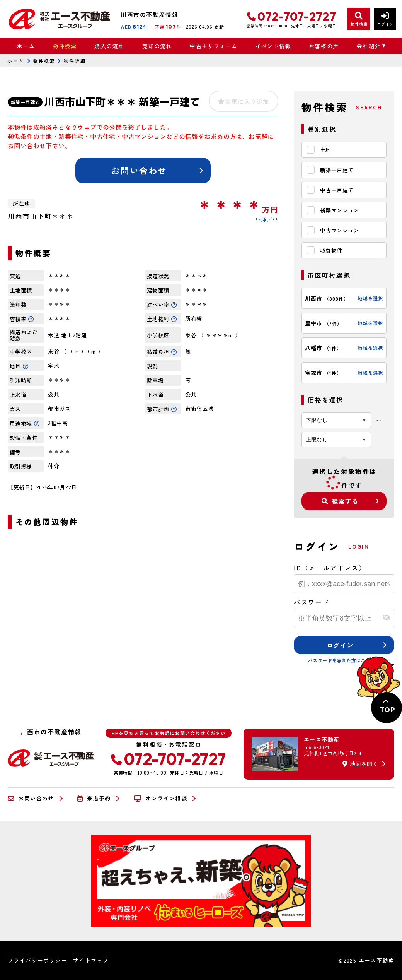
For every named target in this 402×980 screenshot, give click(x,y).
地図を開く (360, 764)
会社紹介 (369, 46)
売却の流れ (157, 46)
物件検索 (65, 46)
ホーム (26, 46)
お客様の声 (324, 46)
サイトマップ (91, 960)
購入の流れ (109, 46)
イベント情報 (273, 46)
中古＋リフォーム (214, 46)
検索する (340, 501)
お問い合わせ (139, 170)
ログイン (340, 645)
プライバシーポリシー (37, 960)
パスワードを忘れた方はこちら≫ (344, 660)
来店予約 (94, 799)
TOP (387, 710)
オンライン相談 (161, 799)
